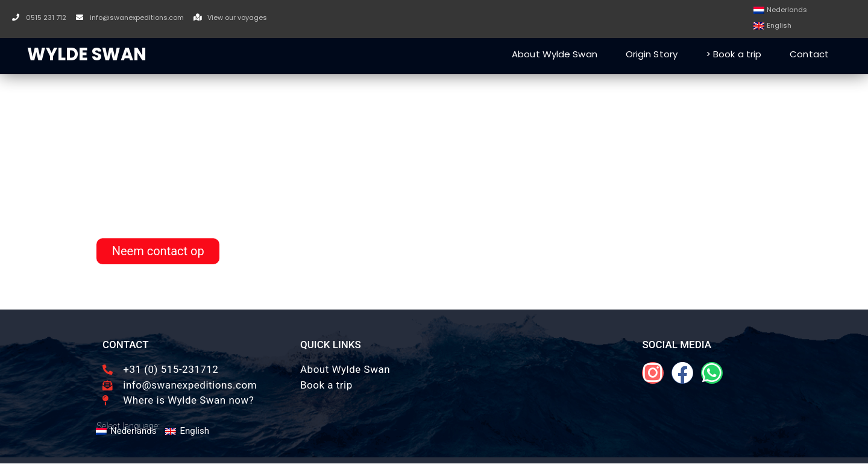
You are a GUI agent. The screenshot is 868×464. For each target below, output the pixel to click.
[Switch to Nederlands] (780, 11)
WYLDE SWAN (87, 54)
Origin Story (652, 54)
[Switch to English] (772, 26)
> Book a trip (734, 54)
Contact (809, 54)
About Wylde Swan (555, 54)
